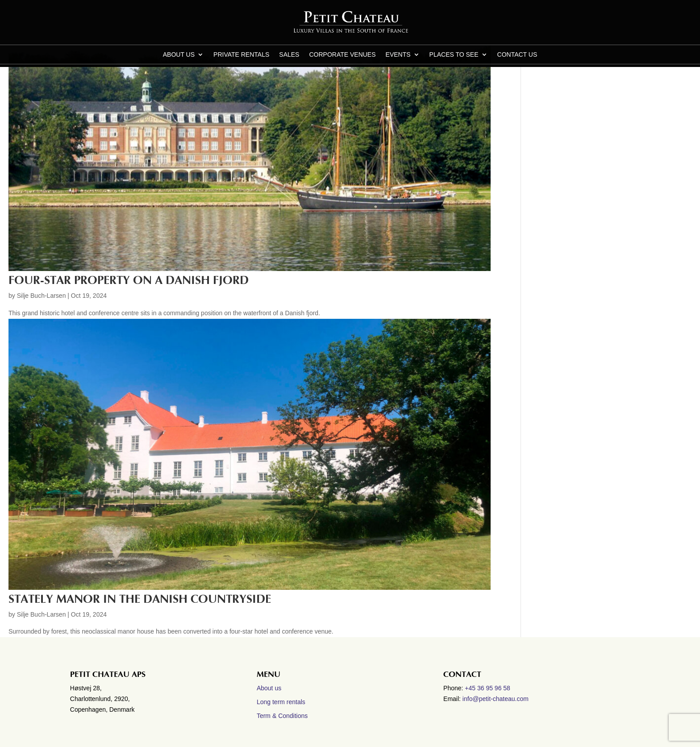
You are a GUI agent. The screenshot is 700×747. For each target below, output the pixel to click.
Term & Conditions (282, 716)
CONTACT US (517, 55)
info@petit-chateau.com (496, 699)
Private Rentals (241, 55)
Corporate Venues (342, 55)
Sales (289, 55)
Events (398, 55)
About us (179, 55)
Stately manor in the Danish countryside (140, 599)
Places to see (454, 55)
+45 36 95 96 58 (488, 688)
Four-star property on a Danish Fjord (129, 280)
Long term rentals (281, 702)
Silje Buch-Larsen (42, 296)
